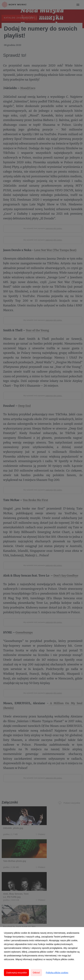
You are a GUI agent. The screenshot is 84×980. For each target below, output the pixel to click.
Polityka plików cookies (57, 973)
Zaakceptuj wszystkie (16, 973)
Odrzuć (36, 973)
